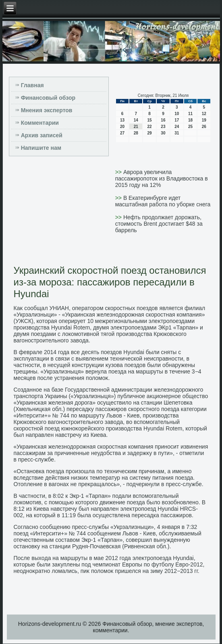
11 (190, 114)
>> (119, 172)
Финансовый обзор (48, 98)
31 (177, 133)
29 (150, 133)
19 (204, 120)
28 (136, 133)
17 (177, 120)
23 (163, 127)
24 (177, 127)
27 (122, 133)
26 (204, 127)
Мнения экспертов (47, 110)
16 (163, 120)
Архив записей (42, 135)
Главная (32, 85)
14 (136, 120)
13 (122, 120)
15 (150, 120)
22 (150, 127)
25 (190, 127)
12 (204, 114)
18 (190, 120)
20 (122, 127)
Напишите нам (41, 148)
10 (177, 114)
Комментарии (40, 123)
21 (136, 127)
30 (163, 133)
